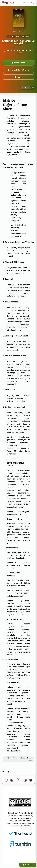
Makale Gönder (18, 63)
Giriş (32, 3)
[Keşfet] (18, 77)
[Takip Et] (25, 88)
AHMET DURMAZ (23, 36)
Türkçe (26, 3)
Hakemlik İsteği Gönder (19, 70)
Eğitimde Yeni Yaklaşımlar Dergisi (18, 42)
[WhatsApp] (12, 780)
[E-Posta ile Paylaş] (31, 780)
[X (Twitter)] (19, 780)
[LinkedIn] (25, 780)
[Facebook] (6, 780)
